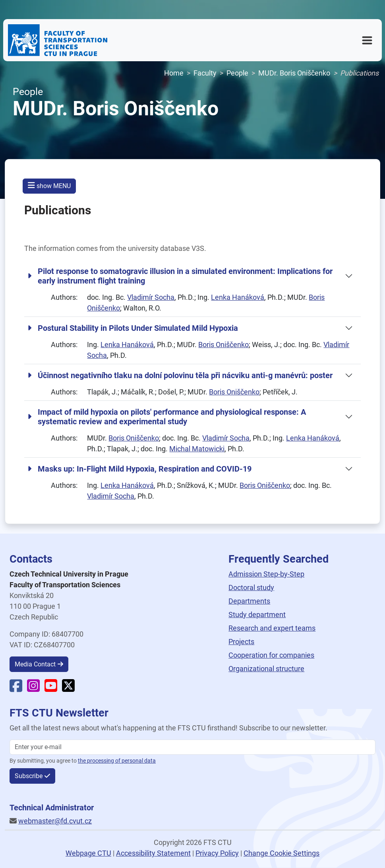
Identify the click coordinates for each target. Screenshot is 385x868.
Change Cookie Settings (281, 853)
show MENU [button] (49, 185)
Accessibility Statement (153, 853)
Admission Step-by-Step (266, 574)
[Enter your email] (192, 747)
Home (174, 73)
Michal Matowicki (197, 449)
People (237, 73)
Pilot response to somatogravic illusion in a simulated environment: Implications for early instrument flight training (180, 276)
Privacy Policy (217, 853)
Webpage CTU (88, 853)
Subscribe (29, 776)
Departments (249, 601)
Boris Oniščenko (223, 345)
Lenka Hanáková (238, 297)
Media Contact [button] (35, 664)
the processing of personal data (117, 761)
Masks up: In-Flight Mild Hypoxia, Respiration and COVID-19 (139, 469)
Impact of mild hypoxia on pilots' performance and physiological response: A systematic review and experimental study (167, 417)
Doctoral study (251, 587)
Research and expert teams (272, 628)
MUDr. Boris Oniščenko (294, 73)
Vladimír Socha (151, 297)
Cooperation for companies (271, 655)
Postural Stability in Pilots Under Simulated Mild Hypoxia (133, 328)
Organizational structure (266, 669)
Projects (241, 642)
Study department (257, 615)
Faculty (205, 73)
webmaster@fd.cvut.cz (55, 821)
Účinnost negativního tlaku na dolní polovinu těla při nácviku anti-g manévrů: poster (180, 375)
